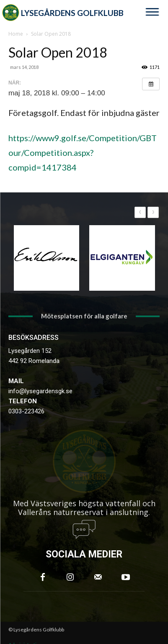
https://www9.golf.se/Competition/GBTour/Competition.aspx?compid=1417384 (83, 152)
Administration (25, 625)
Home (16, 34)
